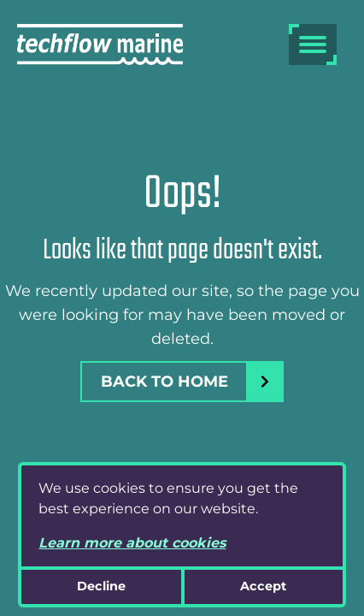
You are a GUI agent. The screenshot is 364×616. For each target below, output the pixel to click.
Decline (101, 586)
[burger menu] (313, 44)
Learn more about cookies (132, 543)
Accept (263, 586)
